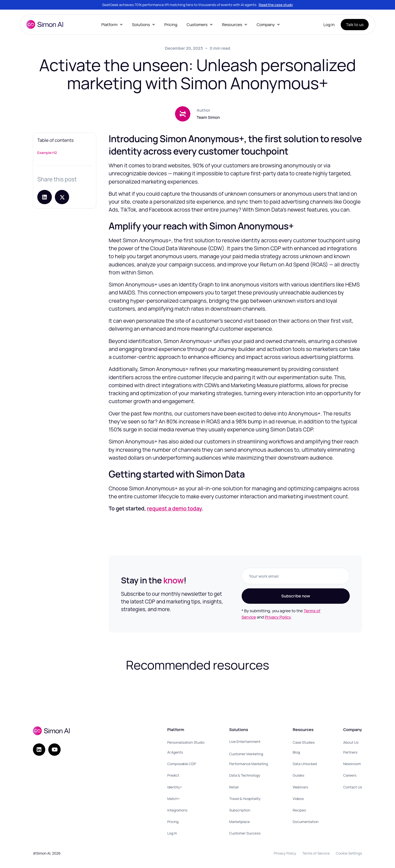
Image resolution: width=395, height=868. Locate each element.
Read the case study (276, 5)
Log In (172, 833)
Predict (173, 775)
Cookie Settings (349, 853)
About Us (351, 742)
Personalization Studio (186, 742)
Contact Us (353, 787)
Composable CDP (182, 764)
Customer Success (245, 833)
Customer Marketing (246, 754)
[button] (112, 25)
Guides (298, 775)
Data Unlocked (305, 764)
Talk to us (355, 25)
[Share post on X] (62, 197)
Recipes (299, 810)
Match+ (174, 799)
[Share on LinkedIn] (45, 197)
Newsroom (352, 764)
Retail (234, 787)
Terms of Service (316, 853)
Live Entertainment (245, 741)
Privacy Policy (278, 617)
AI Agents (175, 752)
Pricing (171, 25)
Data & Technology (245, 775)
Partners (350, 752)
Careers (350, 775)
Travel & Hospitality (245, 799)
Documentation (306, 822)
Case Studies (304, 742)
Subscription (240, 810)
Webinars (300, 787)
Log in (329, 25)
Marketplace (239, 822)
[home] (45, 24)
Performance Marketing (249, 764)
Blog (296, 752)
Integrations (177, 810)
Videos (298, 799)
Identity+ (175, 787)
